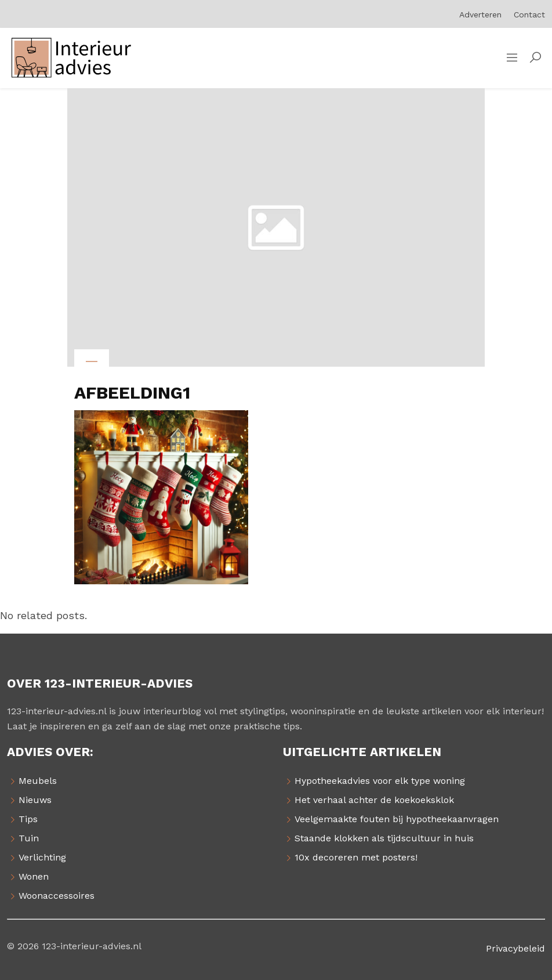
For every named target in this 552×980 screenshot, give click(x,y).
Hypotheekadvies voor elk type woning (380, 781)
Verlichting (42, 857)
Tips (28, 819)
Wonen (34, 876)
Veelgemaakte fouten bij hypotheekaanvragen (397, 819)
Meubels (38, 781)
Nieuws (35, 800)
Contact (529, 15)
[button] (535, 58)
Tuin (29, 838)
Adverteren (480, 15)
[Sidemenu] (512, 58)
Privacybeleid (515, 948)
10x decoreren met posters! (356, 857)
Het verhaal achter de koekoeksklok (374, 800)
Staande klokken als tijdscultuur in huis (384, 838)
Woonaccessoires (57, 896)
